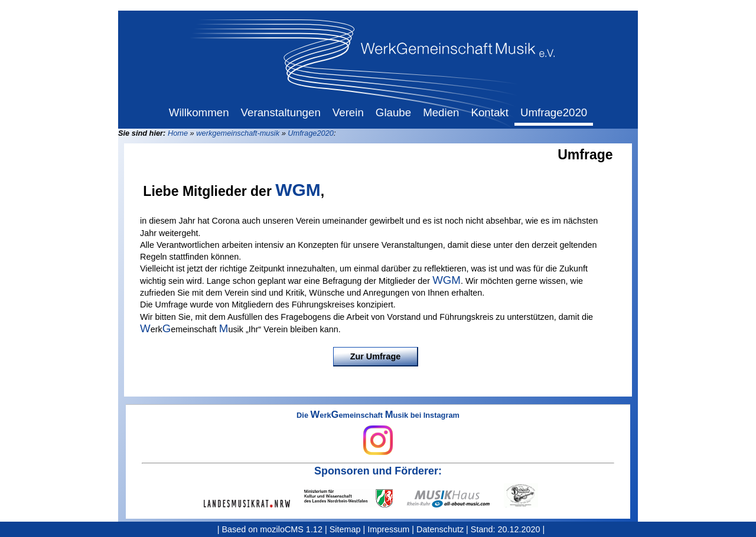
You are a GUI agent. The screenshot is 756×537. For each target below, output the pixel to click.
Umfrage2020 (311, 133)
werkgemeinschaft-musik (238, 133)
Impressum (388, 529)
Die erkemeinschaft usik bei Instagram (378, 433)
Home (178, 133)
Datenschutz (440, 529)
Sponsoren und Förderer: (378, 471)
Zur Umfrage (376, 356)
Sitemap (345, 529)
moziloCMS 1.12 (291, 529)
